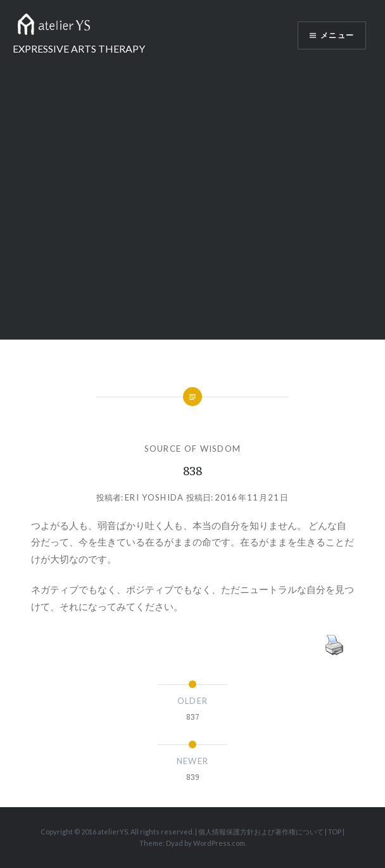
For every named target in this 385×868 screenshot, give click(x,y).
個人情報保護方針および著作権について (261, 832)
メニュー (337, 35)
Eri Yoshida (154, 497)
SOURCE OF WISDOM (193, 449)
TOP (335, 832)
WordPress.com (219, 843)
